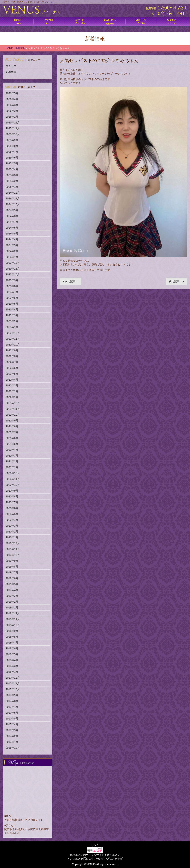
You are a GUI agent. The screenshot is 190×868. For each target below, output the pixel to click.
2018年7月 (12, 643)
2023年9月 (12, 280)
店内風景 (110, 22)
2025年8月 (12, 146)
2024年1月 (12, 257)
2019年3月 (12, 596)
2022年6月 (12, 368)
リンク (95, 845)
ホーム (18, 22)
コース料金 (49, 22)
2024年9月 (12, 210)
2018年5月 (12, 654)
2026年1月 (12, 117)
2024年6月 (12, 228)
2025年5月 (12, 163)
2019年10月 (13, 555)
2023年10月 (13, 274)
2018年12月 (13, 613)
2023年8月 (12, 286)
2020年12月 (13, 473)
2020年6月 (12, 508)
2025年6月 (12, 158)
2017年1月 (12, 742)
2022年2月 (12, 391)
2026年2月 (12, 111)
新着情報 (11, 72)
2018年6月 (12, 648)
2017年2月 (12, 736)
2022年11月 (13, 339)
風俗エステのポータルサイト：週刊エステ (95, 855)
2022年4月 (12, 380)
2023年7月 (12, 292)
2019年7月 (12, 572)
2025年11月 (13, 128)
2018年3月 (12, 666)
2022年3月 (12, 385)
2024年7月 (12, 222)
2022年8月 (12, 356)
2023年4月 (12, 310)
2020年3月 (12, 526)
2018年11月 (13, 619)
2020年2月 (12, 532)
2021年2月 (12, 461)
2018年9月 (12, 631)
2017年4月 (12, 724)
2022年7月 (12, 362)
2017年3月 (12, 730)
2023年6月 (12, 298)
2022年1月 (12, 397)
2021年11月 (13, 409)
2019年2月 (12, 602)
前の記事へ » (177, 281)
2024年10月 (13, 204)
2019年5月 (12, 584)
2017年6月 (12, 713)
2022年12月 (13, 333)
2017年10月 (13, 689)
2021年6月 (12, 438)
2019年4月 (12, 590)
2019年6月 (12, 578)
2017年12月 (13, 678)
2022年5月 (12, 374)
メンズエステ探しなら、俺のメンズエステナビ (95, 859)
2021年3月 (12, 456)
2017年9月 (12, 695)
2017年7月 (12, 707)
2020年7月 (12, 502)
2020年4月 (12, 520)
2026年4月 (12, 99)
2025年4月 (12, 169)
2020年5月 (12, 514)
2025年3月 (12, 175)
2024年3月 (12, 245)
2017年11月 (13, 683)
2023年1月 (12, 327)
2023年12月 (13, 263)
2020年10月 (13, 485)
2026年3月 (12, 105)
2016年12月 (13, 748)
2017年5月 (12, 719)
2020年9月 (12, 491)
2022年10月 (13, 345)
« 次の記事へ (70, 281)
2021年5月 (12, 444)
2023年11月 (13, 269)
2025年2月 (12, 181)
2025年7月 (12, 152)
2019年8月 (12, 567)
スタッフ (11, 66)
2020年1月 (12, 537)
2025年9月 (12, 140)
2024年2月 (12, 251)
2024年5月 (12, 234)
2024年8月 (12, 216)
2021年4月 (12, 450)
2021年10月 (13, 415)
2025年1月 (12, 187)
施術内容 (79, 22)
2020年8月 (12, 496)
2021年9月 (12, 421)
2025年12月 (13, 123)
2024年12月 (13, 193)
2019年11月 (13, 549)
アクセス (171, 22)
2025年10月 (13, 134)
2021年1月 (12, 467)
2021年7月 (12, 432)
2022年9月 (12, 350)
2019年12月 (13, 543)
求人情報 (141, 22)
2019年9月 (12, 561)
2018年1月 (12, 672)
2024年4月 (12, 239)
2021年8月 (12, 426)
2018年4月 (12, 660)
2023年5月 (12, 304)
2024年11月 (13, 198)
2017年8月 (12, 701)
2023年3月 (12, 315)
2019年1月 (12, 608)
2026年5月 (12, 93)
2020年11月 (13, 479)
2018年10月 (13, 625)
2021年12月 (13, 403)
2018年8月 (12, 637)
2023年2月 (12, 321)
